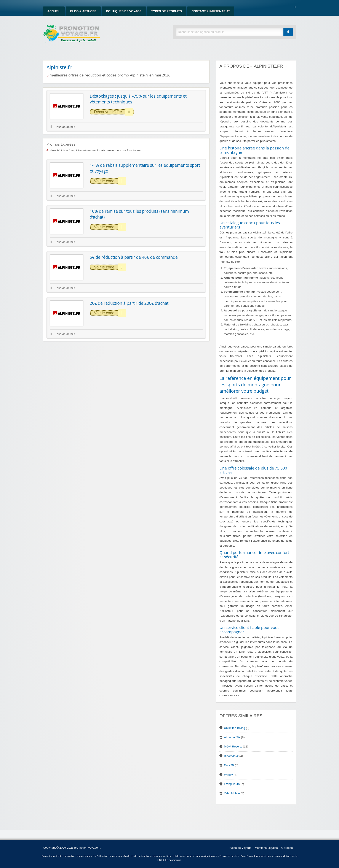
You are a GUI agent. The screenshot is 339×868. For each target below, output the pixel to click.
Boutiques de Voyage (124, 11)
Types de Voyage (240, 848)
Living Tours (232, 784)
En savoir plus (173, 860)
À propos (287, 848)
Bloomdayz (231, 756)
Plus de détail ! (63, 127)
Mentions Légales (266, 848)
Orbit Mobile (232, 793)
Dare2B (229, 765)
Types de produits (167, 11)
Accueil (54, 11)
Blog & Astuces (83, 11)
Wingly (228, 775)
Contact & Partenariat (211, 11)
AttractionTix (232, 737)
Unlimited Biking (234, 728)
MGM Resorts (233, 747)
